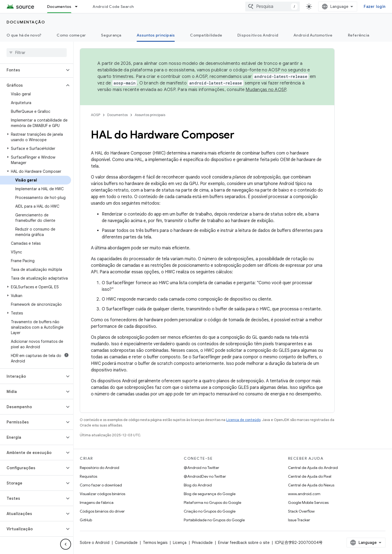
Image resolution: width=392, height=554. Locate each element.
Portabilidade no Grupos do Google (214, 520)
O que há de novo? (24, 35)
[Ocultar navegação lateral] (66, 544)
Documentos (117, 115)
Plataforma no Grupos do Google (212, 502)
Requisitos (88, 476)
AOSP (96, 115)
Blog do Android (198, 485)
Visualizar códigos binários (102, 494)
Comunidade (126, 543)
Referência (359, 35)
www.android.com (304, 494)
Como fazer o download (101, 485)
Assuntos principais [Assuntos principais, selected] (156, 35)
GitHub (86, 520)
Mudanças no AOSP (266, 90)
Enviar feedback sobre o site (244, 543)
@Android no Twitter (201, 468)
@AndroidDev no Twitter (205, 476)
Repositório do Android (99, 468)
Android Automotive (313, 35)
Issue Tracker (299, 520)
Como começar (71, 35)
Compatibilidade (206, 35)
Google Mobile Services (308, 502)
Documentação (26, 22)
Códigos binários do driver (102, 511)
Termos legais (155, 543)
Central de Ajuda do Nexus (311, 485)
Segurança (111, 35)
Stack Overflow (301, 511)
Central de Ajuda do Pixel (310, 476)
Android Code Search (113, 7)
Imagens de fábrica (97, 502)
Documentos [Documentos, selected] (59, 7)
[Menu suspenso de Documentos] (79, 7)
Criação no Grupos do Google (210, 511)
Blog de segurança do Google (210, 494)
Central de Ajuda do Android (313, 468)
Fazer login (375, 7)
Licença (180, 543)
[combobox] (272, 7)
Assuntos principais (150, 115)
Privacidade (202, 543)
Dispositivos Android (258, 35)
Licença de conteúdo (243, 420)
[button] (32, 70)
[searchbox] (37, 53)
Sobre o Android (95, 543)
